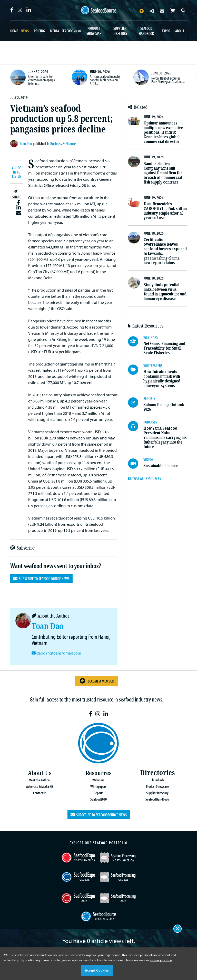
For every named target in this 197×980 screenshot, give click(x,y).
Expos (166, 31)
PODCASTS (150, 422)
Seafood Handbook (146, 31)
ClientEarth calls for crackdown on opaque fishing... (42, 80)
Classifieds (157, 780)
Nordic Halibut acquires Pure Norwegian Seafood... (168, 80)
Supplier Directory (120, 31)
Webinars (98, 780)
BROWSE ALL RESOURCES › (145, 478)
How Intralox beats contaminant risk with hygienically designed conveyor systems (162, 379)
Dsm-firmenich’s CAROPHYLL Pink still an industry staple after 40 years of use (165, 211)
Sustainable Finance (161, 466)
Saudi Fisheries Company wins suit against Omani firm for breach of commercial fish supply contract (163, 173)
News (25, 31)
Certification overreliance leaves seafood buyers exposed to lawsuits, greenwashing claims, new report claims (165, 251)
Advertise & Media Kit (40, 786)
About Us (40, 773)
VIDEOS (148, 459)
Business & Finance (63, 143)
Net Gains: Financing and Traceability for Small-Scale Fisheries (164, 348)
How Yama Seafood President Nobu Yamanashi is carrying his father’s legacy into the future (165, 438)
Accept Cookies (97, 970)
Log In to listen (17, 172)
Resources (98, 773)
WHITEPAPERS (153, 366)
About (180, 31)
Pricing (39, 31)
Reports (98, 792)
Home (14, 31)
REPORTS (149, 398)
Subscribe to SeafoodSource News (41, 579)
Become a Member (97, 681)
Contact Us (40, 792)
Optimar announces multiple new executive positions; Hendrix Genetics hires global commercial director (163, 132)
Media (55, 31)
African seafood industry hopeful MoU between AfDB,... (105, 80)
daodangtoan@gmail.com (58, 653)
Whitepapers (98, 786)
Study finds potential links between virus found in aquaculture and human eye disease (165, 292)
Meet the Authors (40, 780)
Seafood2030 (71, 31)
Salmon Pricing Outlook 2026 (164, 407)
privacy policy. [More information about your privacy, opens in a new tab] (161, 960)
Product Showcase (94, 31)
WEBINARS (151, 337)
